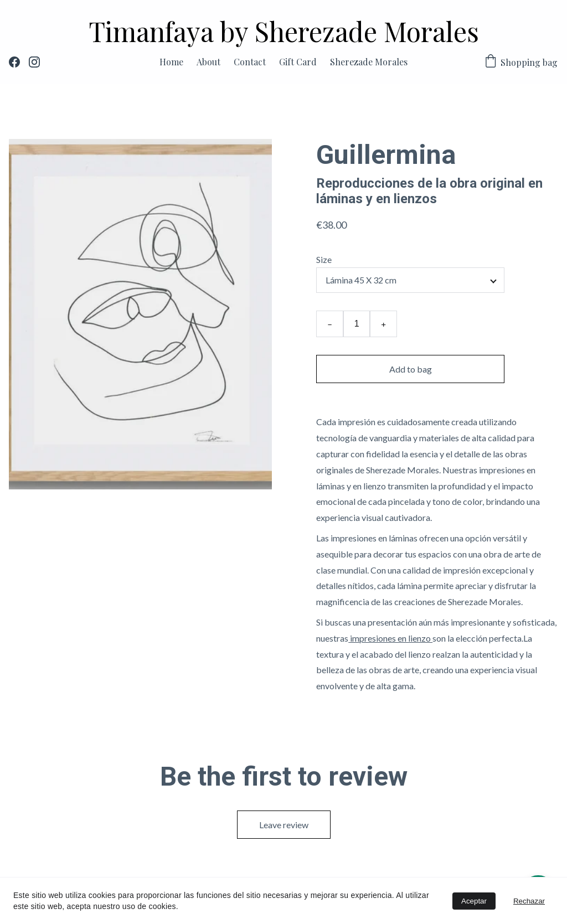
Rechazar (529, 901)
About (208, 62)
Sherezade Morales (369, 62)
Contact (250, 62)
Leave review (284, 825)
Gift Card (298, 62)
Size (324, 259)
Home (171, 62)
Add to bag (411, 369)
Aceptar (474, 901)
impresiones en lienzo (390, 638)
